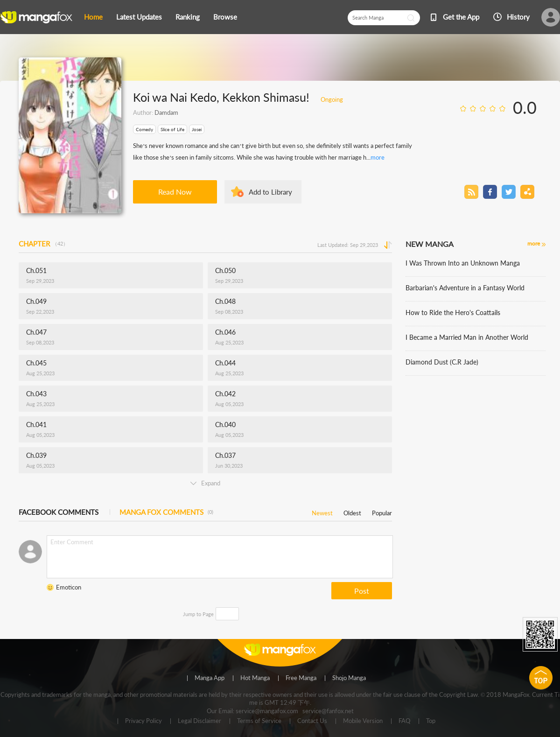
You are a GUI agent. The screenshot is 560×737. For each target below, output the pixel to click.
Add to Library (270, 192)
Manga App (210, 678)
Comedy (144, 129)
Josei (197, 129)
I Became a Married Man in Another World (467, 337)
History (518, 17)
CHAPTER (43, 244)
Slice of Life (172, 129)
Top (431, 721)
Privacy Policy (143, 721)
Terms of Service (259, 721)
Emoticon (69, 587)
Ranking (188, 17)
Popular (382, 511)
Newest (322, 511)
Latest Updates (139, 17)
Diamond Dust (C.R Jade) (442, 362)
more (378, 157)
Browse (225, 17)
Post (362, 591)
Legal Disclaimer (199, 721)
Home (93, 17)
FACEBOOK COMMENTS (59, 512)
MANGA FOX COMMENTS (166, 512)
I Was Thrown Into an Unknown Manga (463, 263)
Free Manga (301, 678)
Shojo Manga (349, 678)
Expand (205, 483)
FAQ (404, 721)
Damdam (166, 112)
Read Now (175, 192)
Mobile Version (363, 721)
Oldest (352, 511)
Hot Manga (255, 678)
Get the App (461, 17)
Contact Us (312, 721)
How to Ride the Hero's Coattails (453, 312)
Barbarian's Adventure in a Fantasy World (465, 288)
